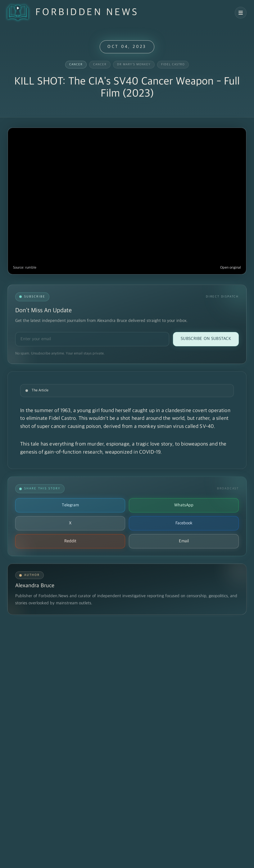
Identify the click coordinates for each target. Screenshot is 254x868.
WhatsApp (184, 505)
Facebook (184, 523)
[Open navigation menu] (241, 13)
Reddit (70, 541)
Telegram (70, 505)
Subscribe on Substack (206, 339)
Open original (231, 268)
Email (184, 541)
